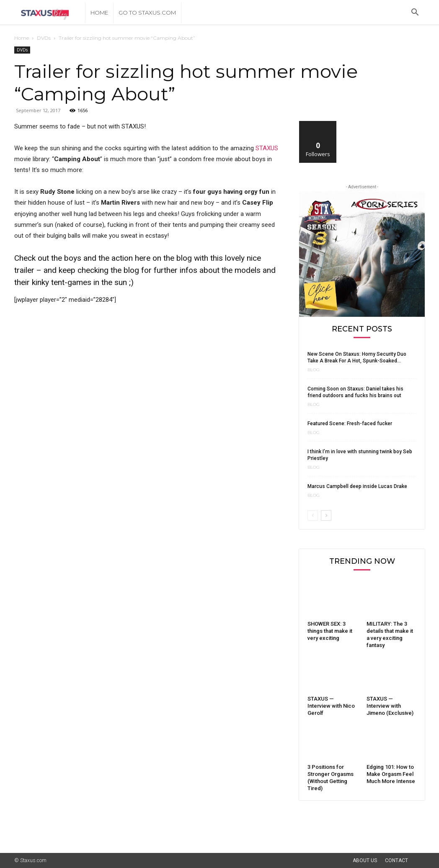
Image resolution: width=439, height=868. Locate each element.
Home (99, 13)
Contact (396, 860)
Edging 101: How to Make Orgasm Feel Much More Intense (391, 774)
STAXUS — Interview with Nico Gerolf (331, 706)
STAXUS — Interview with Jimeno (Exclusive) (390, 706)
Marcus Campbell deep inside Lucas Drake (357, 486)
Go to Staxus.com (147, 13)
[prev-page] (313, 515)
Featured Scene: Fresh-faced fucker (350, 424)
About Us (365, 860)
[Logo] (50, 13)
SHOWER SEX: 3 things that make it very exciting (330, 631)
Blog (314, 370)
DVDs (44, 38)
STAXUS (267, 148)
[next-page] (326, 515)
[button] (415, 13)
